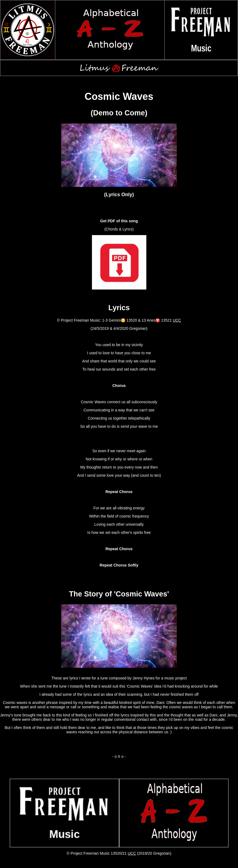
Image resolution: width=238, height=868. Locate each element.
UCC (177, 320)
